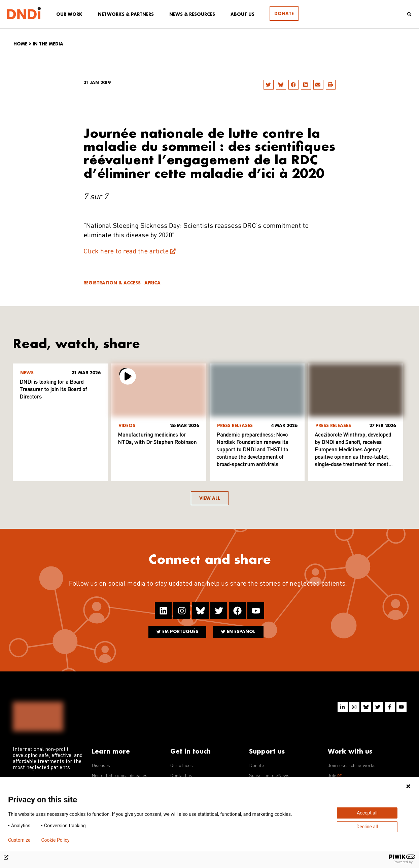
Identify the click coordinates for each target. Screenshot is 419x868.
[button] (269, 85)
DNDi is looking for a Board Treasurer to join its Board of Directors (53, 390)
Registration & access (112, 283)
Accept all (367, 813)
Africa (152, 283)
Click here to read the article (126, 252)
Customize (19, 840)
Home (20, 44)
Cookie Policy (55, 840)
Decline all (367, 827)
